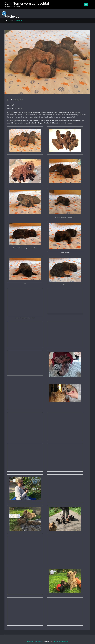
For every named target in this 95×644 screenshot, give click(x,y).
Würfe (12, 21)
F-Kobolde (15, 100)
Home (6, 21)
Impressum (30, 641)
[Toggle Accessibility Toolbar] (4, 13)
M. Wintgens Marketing (61, 641)
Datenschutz (39, 641)
